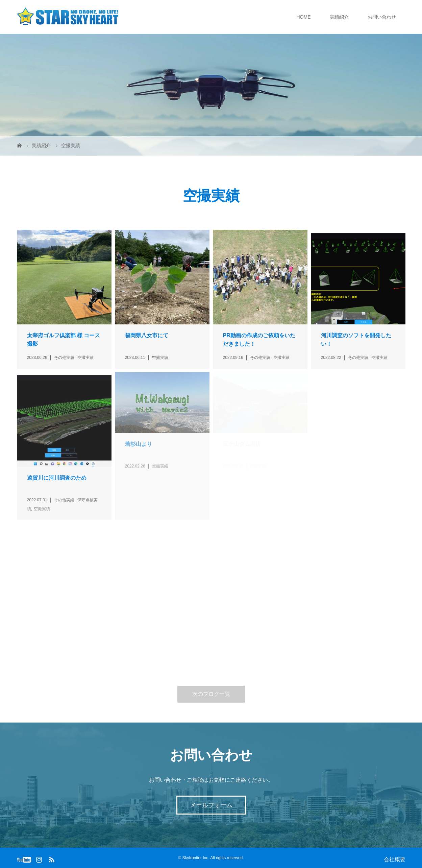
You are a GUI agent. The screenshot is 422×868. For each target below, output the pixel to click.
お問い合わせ (382, 17)
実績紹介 (339, 17)
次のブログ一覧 (211, 694)
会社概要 (395, 859)
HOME (304, 17)
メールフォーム (211, 805)
